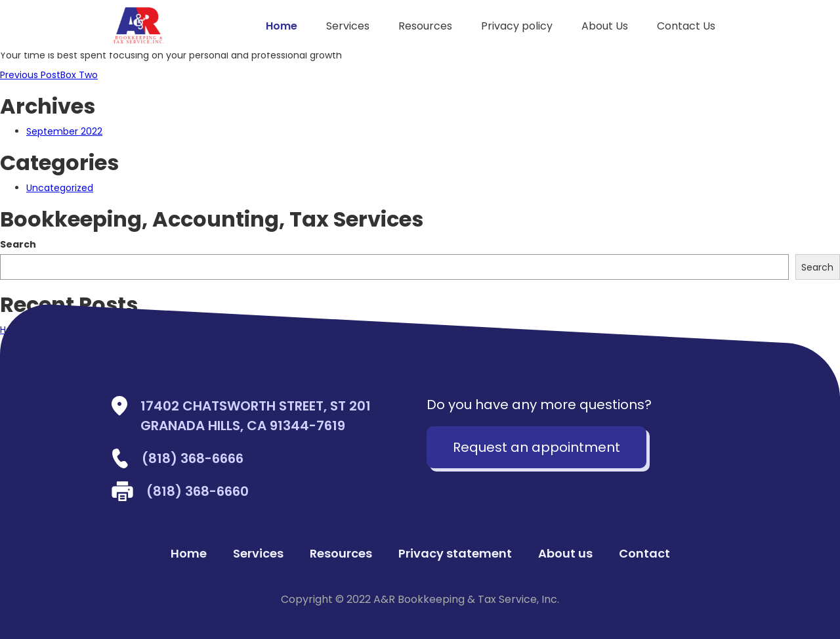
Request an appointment (536, 447)
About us (565, 554)
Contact (644, 554)
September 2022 (64, 131)
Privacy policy (517, 26)
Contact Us (686, 26)
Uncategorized (60, 188)
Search (18, 244)
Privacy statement (455, 554)
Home (282, 26)
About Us (605, 26)
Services (348, 26)
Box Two (49, 75)
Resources (425, 26)
